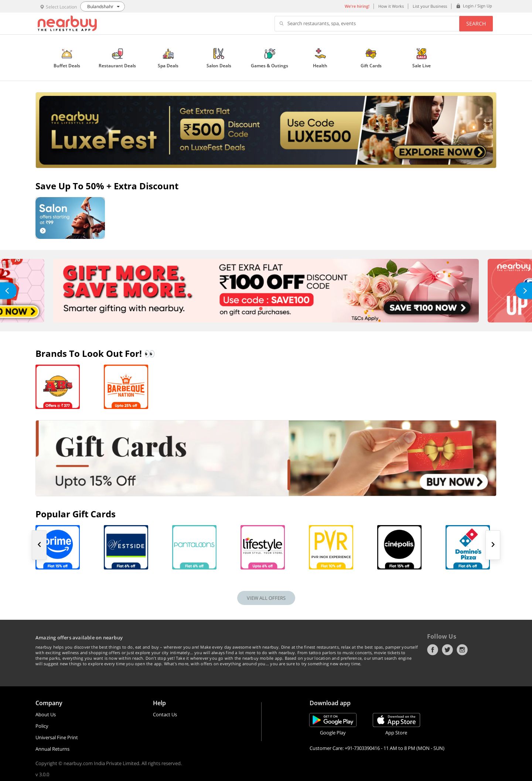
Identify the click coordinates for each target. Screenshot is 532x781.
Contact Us (165, 714)
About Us (46, 714)
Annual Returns (52, 749)
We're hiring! (357, 6)
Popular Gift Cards (76, 514)
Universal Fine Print (57, 737)
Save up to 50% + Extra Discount (107, 186)
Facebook (433, 650)
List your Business (430, 6)
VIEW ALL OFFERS (266, 598)
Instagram (462, 650)
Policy (42, 726)
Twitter (447, 650)
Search (476, 23)
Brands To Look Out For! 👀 (95, 353)
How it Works (391, 6)
